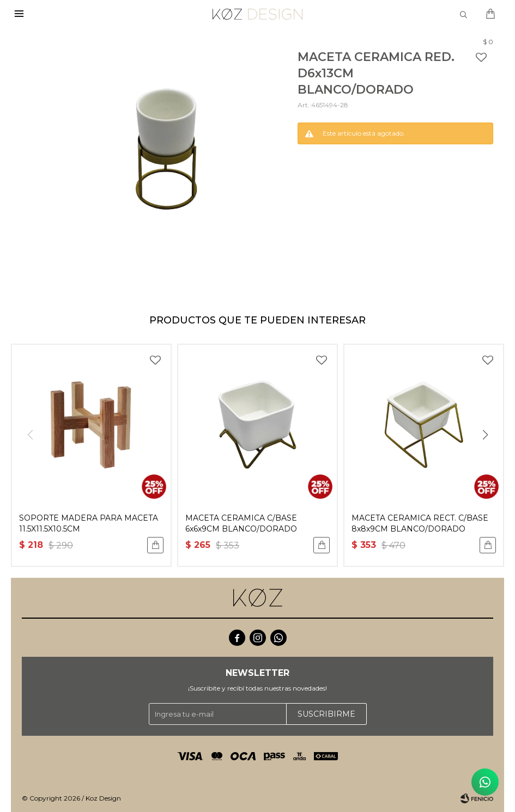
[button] (485, 435)
